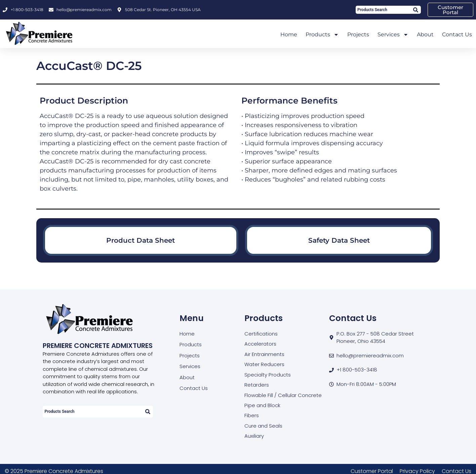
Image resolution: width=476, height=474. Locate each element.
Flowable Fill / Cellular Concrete (283, 395)
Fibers (252, 416)
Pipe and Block (262, 405)
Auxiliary (254, 436)
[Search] (415, 10)
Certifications (261, 334)
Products (322, 35)
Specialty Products (267, 375)
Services (393, 35)
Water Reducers (264, 364)
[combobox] (383, 10)
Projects (358, 34)
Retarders (257, 385)
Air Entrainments (264, 354)
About (425, 34)
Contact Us (457, 34)
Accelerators (260, 344)
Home (289, 34)
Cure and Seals (263, 426)
